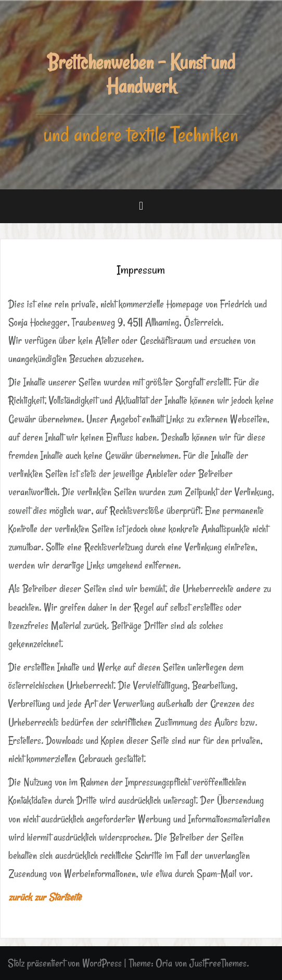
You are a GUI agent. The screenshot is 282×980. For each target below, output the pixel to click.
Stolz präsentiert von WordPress (65, 963)
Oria (164, 963)
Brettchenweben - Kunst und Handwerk (141, 74)
